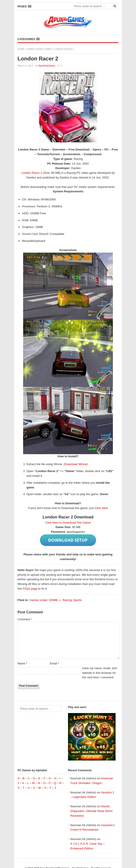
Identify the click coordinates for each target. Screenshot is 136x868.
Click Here (101, 508)
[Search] (115, 6)
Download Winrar (76, 464)
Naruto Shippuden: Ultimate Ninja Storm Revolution (91, 811)
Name (22, 663)
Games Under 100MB (39, 49)
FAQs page (30, 589)
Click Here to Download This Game (68, 523)
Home (21, 49)
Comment (25, 619)
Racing (67, 600)
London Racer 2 (32, 173)
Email (54, 663)
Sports (78, 600)
